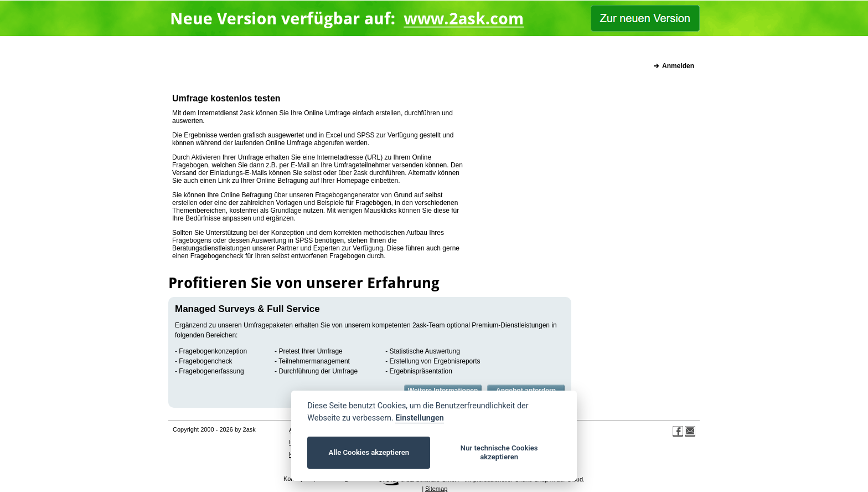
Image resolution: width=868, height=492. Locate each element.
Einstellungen (419, 418)
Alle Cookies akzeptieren (369, 452)
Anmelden (678, 66)
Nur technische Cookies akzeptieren (499, 452)
